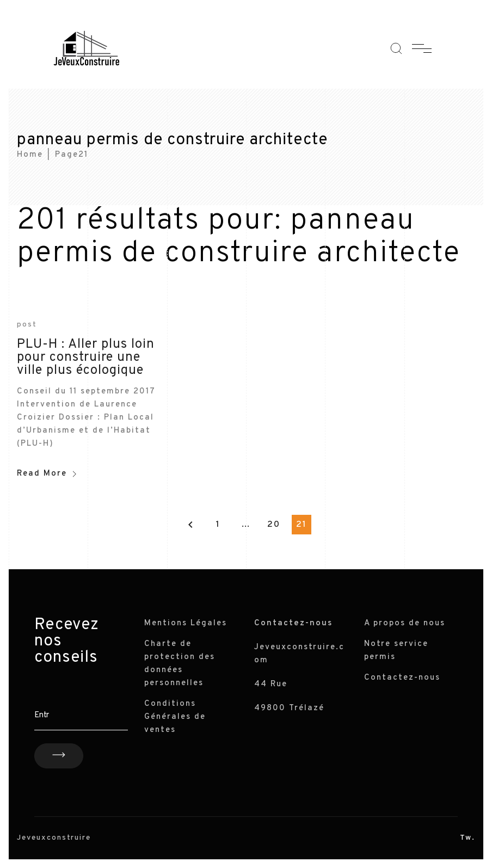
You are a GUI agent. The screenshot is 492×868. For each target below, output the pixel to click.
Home (30, 155)
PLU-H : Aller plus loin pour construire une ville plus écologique (86, 358)
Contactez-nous (402, 678)
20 (274, 525)
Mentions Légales (186, 623)
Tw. (468, 838)
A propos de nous (405, 623)
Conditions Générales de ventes (175, 717)
